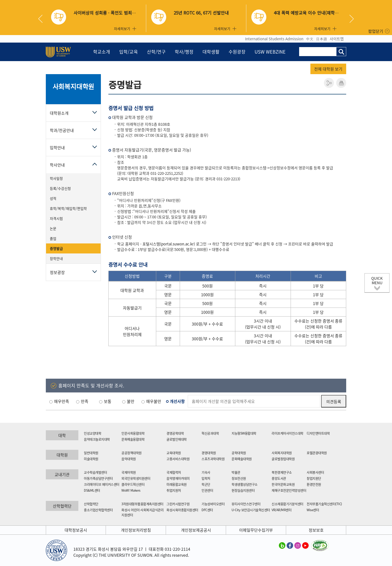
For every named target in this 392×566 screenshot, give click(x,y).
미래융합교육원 (177, 484)
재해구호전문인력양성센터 (289, 490)
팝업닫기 (376, 31)
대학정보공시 (76, 530)
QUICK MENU (377, 280)
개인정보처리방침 (136, 530)
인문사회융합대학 (133, 433)
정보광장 (57, 272)
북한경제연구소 (282, 472)
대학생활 (211, 52)
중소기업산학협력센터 (98, 510)
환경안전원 (314, 484)
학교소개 (102, 52)
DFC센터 (207, 510)
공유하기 (329, 83)
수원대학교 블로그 (282, 545)
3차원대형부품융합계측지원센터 (142, 504)
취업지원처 (174, 490)
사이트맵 (337, 39)
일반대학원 (91, 453)
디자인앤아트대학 (318, 433)
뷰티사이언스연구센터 (246, 504)
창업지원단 (314, 478)
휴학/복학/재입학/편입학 (68, 208)
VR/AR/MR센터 (281, 510)
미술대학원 (91, 459)
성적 (53, 198)
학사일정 (56, 178)
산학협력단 (91, 504)
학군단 (206, 484)
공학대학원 (239, 453)
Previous (42, 19)
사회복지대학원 (73, 86)
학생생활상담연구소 (245, 484)
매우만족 (62, 401)
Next (352, 19)
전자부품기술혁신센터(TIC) (324, 504)
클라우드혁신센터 (133, 484)
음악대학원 (129, 459)
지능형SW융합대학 (244, 433)
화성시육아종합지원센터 (182, 510)
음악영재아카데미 (178, 478)
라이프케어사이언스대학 (287, 433)
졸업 (53, 238)
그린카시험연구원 (178, 504)
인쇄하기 (341, 83)
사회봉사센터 (315, 472)
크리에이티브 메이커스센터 (102, 484)
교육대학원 (174, 453)
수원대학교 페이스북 (290, 545)
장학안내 (56, 258)
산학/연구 (156, 52)
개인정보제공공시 (196, 530)
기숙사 (206, 472)
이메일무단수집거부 (256, 530)
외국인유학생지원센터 (136, 478)
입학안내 (57, 148)
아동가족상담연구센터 (98, 478)
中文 (310, 39)
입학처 (206, 478)
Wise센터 (313, 510)
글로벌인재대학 (177, 439)
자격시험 (56, 218)
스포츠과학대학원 (213, 459)
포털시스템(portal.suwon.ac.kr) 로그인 (174, 244)
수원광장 (237, 52)
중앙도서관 (279, 478)
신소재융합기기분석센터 (287, 504)
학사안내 (57, 165)
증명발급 (56, 248)
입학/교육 (129, 52)
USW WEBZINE (270, 52)
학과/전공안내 (62, 130)
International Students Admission (274, 39)
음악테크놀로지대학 (97, 439)
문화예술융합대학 (133, 439)
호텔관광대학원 (317, 453)
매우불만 (154, 401)
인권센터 (207, 490)
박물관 (236, 472)
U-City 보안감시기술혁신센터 (251, 510)
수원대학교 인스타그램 (298, 545)
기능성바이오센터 (213, 504)
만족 (85, 401)
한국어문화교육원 (283, 484)
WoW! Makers (131, 490)
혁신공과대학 (210, 433)
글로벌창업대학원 (283, 459)
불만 (131, 401)
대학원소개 (59, 113)
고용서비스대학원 (178, 459)
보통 (108, 401)
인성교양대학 (92, 433)
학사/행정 (184, 52)
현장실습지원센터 (243, 490)
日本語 (322, 39)
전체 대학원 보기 (328, 69)
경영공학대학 (175, 433)
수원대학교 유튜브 (305, 545)
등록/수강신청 (60, 188)
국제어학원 (129, 472)
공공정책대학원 (132, 453)
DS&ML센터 (92, 490)
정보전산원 (239, 478)
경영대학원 (209, 453)
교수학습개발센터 (95, 472)
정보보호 (316, 530)
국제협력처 (174, 472)
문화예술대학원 (242, 459)
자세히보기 (122, 29)
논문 (53, 228)
